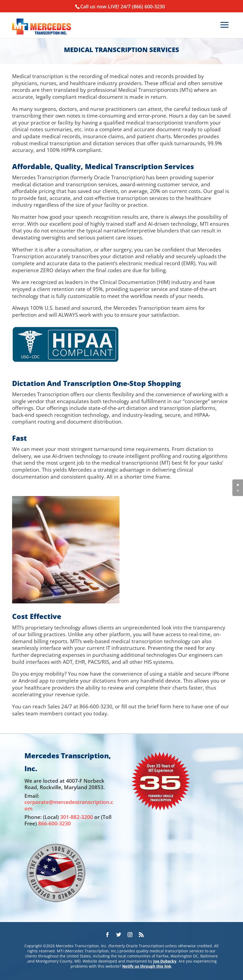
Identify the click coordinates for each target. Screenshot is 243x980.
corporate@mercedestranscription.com (69, 805)
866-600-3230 (55, 823)
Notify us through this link (147, 966)
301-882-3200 (77, 817)
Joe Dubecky (165, 961)
